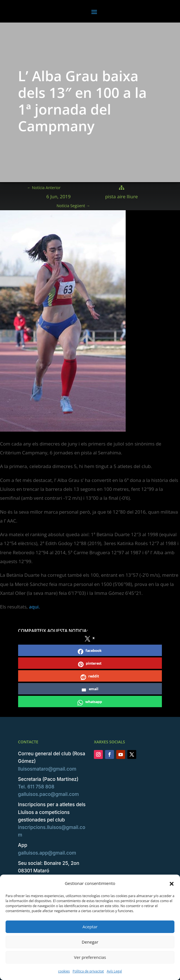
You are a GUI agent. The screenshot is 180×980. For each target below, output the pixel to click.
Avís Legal (114, 971)
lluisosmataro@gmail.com (47, 769)
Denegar (90, 942)
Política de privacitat (88, 971)
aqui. (34, 607)
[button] (172, 884)
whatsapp (90, 702)
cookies (64, 971)
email (90, 690)
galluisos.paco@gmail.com (48, 794)
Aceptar (90, 927)
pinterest (90, 664)
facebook (90, 651)
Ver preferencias (90, 957)
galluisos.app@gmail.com (47, 853)
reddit (90, 677)
